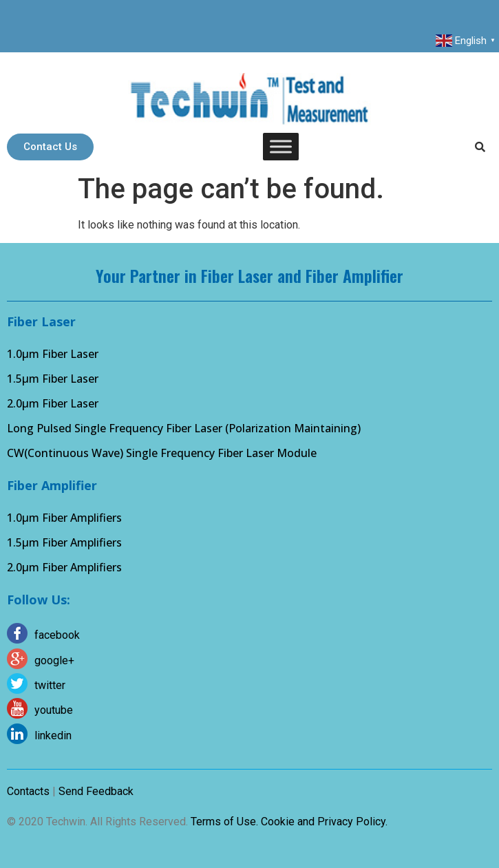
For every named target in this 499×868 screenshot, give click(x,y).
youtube (54, 710)
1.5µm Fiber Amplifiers (64, 542)
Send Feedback (96, 791)
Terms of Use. (224, 822)
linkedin (53, 735)
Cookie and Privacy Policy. (324, 822)
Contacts (28, 791)
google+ (54, 660)
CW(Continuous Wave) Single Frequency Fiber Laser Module (162, 453)
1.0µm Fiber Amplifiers (64, 518)
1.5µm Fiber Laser (53, 379)
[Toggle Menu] (281, 146)
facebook (57, 635)
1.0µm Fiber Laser (53, 354)
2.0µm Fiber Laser (53, 403)
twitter (50, 685)
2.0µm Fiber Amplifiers (64, 567)
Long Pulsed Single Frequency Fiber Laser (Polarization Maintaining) (184, 428)
